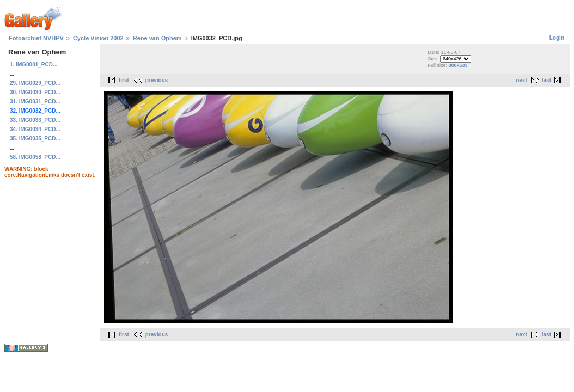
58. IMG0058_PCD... (35, 157)
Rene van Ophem (157, 38)
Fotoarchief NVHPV (36, 38)
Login (557, 38)
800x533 (458, 65)
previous (157, 80)
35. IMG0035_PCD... (35, 139)
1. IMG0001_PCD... (33, 65)
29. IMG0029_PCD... (35, 83)
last (546, 80)
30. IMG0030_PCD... (35, 92)
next (521, 80)
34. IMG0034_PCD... (35, 129)
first (124, 80)
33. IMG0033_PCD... (35, 120)
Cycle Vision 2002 (98, 38)
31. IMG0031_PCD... (35, 102)
